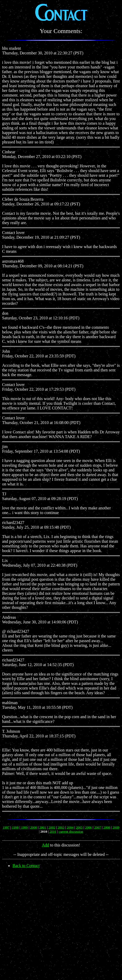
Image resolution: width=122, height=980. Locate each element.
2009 (116, 827)
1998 (15, 827)
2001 (43, 827)
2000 (34, 827)
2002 (52, 827)
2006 (88, 827)
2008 (107, 827)
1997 (6, 827)
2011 (53, 832)
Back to (26, 866)
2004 (70, 827)
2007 (97, 827)
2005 (79, 827)
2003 (61, 827)
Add (45, 845)
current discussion (71, 832)
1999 (25, 827)
